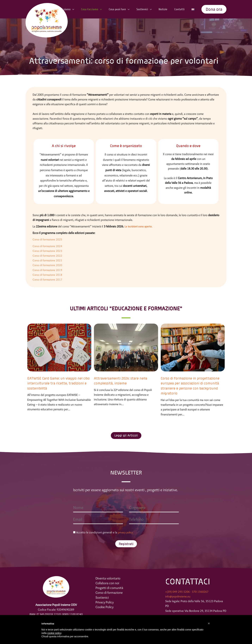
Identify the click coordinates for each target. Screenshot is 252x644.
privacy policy (126, 533)
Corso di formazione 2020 (48, 265)
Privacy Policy (105, 603)
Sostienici (151, 9)
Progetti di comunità (110, 588)
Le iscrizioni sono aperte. (140, 226)
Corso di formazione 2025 (48, 239)
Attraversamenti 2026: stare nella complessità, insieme (121, 381)
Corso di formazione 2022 (49, 256)
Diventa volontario (109, 579)
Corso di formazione (110, 594)
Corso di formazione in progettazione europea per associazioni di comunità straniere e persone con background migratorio (191, 386)
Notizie (170, 9)
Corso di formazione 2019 (48, 270)
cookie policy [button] (54, 633)
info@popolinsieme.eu (179, 597)
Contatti (184, 9)
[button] (214, 9)
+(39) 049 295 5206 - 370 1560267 (187, 592)
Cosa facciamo (104, 9)
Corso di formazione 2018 (48, 275)
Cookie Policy (105, 608)
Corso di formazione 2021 (48, 260)
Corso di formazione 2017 (48, 279)
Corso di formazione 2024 (48, 246)
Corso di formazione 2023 (49, 251)
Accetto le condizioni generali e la (104, 533)
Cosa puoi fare (129, 9)
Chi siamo (81, 9)
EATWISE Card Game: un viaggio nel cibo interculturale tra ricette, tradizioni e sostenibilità (56, 383)
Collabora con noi (108, 584)
